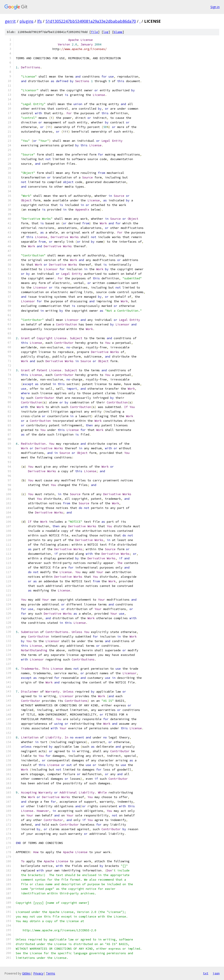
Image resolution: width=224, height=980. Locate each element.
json (216, 973)
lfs (39, 21)
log (106, 32)
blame (118, 32)
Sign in (215, 7)
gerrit (10, 21)
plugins (26, 21)
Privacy (38, 973)
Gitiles (26, 973)
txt (206, 973)
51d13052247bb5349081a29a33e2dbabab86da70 (91, 21)
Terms (51, 973)
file (94, 32)
